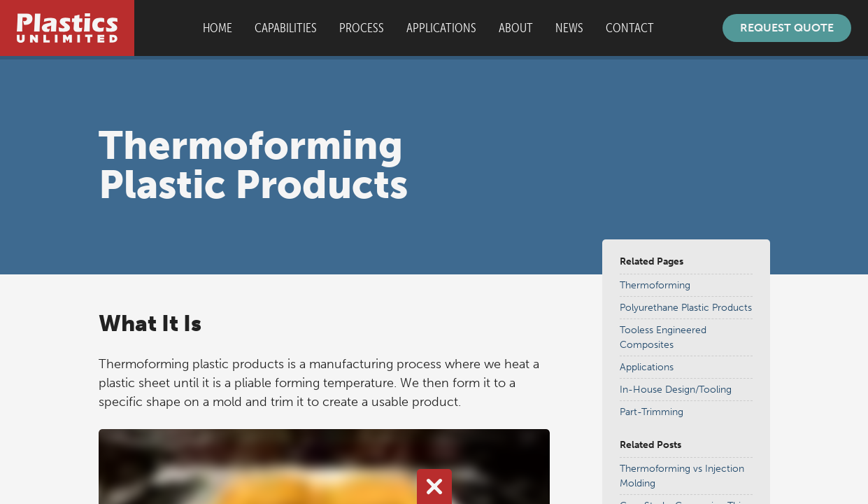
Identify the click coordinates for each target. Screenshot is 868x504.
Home (218, 28)
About (516, 28)
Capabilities (286, 28)
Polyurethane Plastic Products (686, 308)
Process (362, 28)
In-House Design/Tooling (676, 390)
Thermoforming (655, 285)
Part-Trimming (652, 412)
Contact (630, 28)
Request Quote (787, 28)
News (569, 28)
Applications (441, 28)
